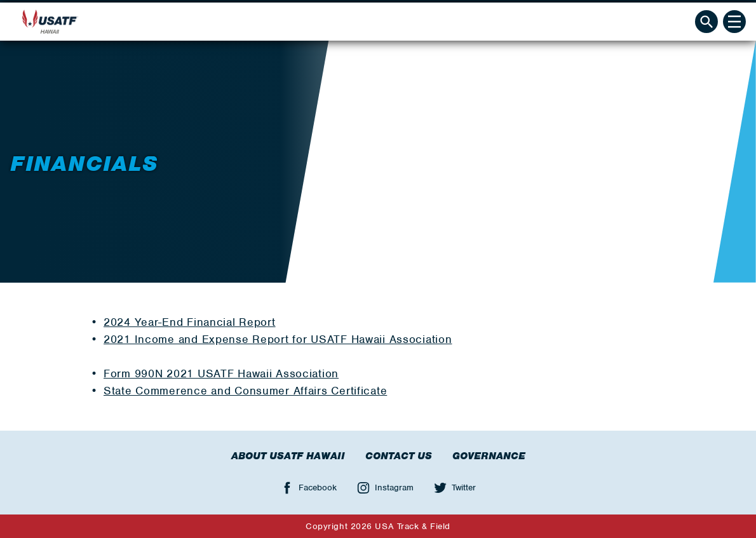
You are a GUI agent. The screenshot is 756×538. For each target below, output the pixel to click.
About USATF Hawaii (288, 456)
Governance (489, 456)
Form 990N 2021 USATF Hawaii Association (221, 373)
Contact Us (399, 456)
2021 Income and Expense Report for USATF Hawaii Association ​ (278, 339)
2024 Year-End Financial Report (190, 322)
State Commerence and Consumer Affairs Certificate (245, 391)
